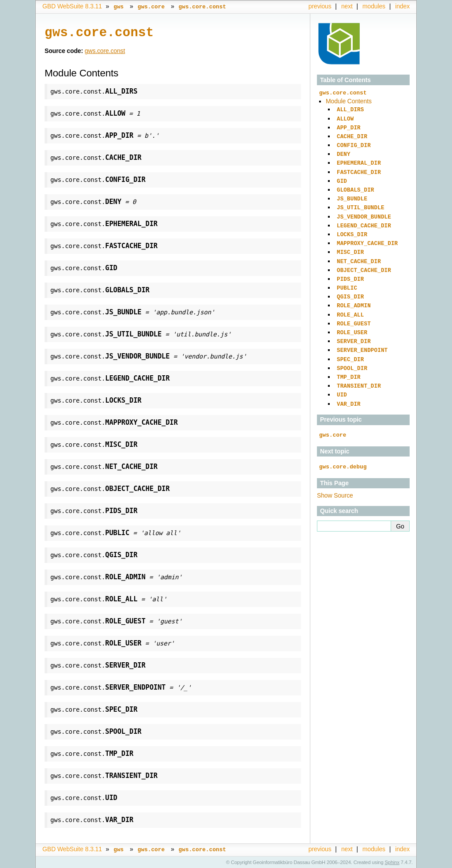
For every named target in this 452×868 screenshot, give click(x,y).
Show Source (335, 478)
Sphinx (392, 861)
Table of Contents (345, 80)
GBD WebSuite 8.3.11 (72, 6)
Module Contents (349, 101)
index (402, 6)
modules (374, 6)
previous (320, 6)
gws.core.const (105, 50)
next (347, 6)
